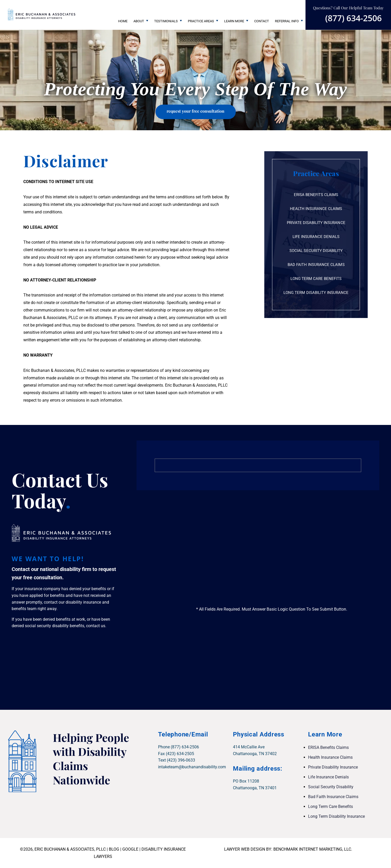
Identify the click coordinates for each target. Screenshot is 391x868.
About (139, 21)
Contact (262, 21)
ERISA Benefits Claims (316, 195)
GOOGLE (130, 849)
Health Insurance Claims (316, 209)
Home (123, 21)
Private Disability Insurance (316, 223)
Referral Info (287, 21)
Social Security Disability (316, 251)
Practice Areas (201, 21)
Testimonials (166, 21)
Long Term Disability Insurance (316, 293)
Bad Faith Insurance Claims (316, 265)
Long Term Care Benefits (316, 279)
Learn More (234, 21)
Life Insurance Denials (316, 237)
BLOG (114, 849)
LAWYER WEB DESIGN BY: (249, 849)
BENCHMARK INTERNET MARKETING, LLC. (313, 849)
